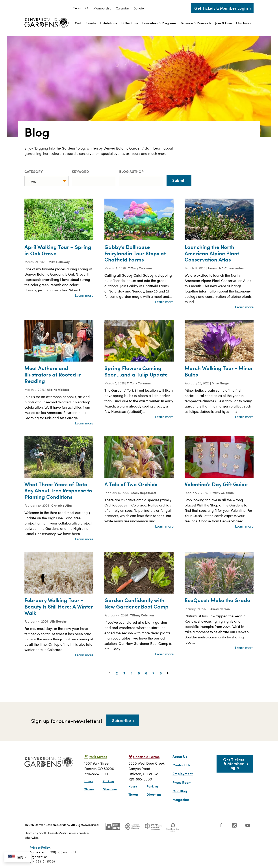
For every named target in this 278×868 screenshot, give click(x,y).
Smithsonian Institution (173, 828)
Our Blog (180, 791)
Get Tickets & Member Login (221, 8)
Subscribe (122, 720)
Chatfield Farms (146, 757)
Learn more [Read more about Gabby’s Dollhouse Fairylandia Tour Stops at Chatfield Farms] (164, 302)
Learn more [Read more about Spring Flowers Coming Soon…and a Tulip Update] (164, 417)
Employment (183, 774)
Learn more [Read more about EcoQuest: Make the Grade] (244, 648)
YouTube (248, 825)
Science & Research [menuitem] (196, 23)
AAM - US (132, 826)
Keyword (80, 171)
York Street (98, 757)
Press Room (182, 782)
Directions (110, 789)
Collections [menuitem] (130, 23)
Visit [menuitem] (78, 23)
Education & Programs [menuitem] (159, 23)
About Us (180, 757)
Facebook (221, 825)
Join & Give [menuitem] (223, 23)
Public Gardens (153, 826)
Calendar (122, 8)
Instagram (234, 825)
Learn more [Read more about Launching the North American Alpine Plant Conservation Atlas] (244, 307)
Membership (102, 8)
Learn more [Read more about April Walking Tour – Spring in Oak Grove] (84, 295)
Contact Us (181, 765)
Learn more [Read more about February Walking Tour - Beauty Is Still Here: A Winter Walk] (84, 655)
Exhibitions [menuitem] (109, 23)
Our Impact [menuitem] (245, 23)
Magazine (181, 800)
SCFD (113, 826)
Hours (89, 781)
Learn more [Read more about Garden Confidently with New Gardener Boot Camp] (164, 654)
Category (34, 171)
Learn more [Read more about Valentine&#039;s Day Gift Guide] (244, 526)
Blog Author (131, 171)
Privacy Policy (40, 847)
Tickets (89, 789)
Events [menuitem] (91, 23)
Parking (108, 781)
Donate (139, 8)
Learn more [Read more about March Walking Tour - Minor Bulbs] (244, 417)
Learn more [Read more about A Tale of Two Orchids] (164, 526)
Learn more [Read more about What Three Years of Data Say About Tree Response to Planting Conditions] (84, 539)
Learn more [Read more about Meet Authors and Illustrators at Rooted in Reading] (84, 423)
